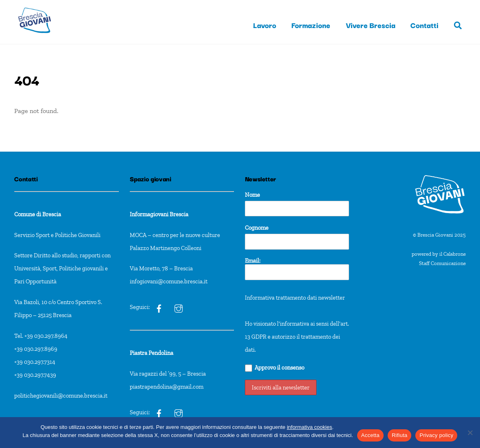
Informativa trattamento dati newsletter (295, 298)
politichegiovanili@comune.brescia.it (61, 396)
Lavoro (265, 25)
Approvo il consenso (275, 368)
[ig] (159, 307)
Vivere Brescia (371, 25)
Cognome (257, 228)
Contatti (424, 25)
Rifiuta (400, 435)
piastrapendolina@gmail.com (167, 387)
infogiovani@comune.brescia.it (169, 281)
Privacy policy (436, 435)
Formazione (311, 25)
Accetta (370, 435)
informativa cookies (309, 427)
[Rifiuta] (470, 433)
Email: (297, 269)
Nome (252, 195)
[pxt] (159, 412)
